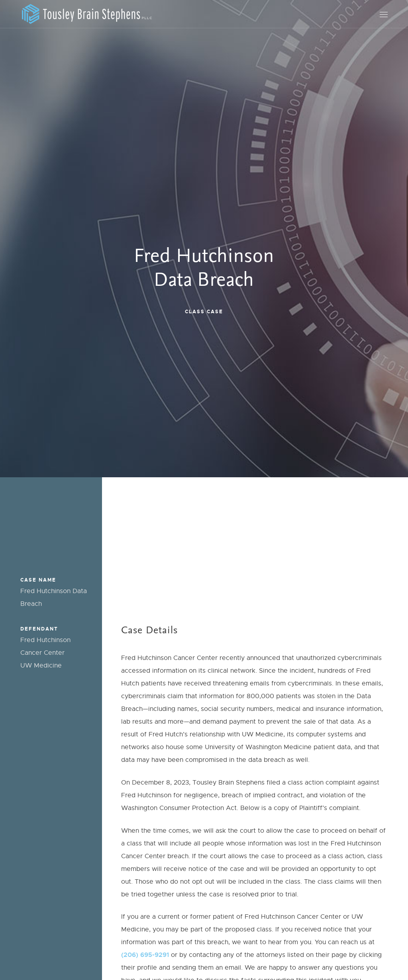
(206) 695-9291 (145, 955)
